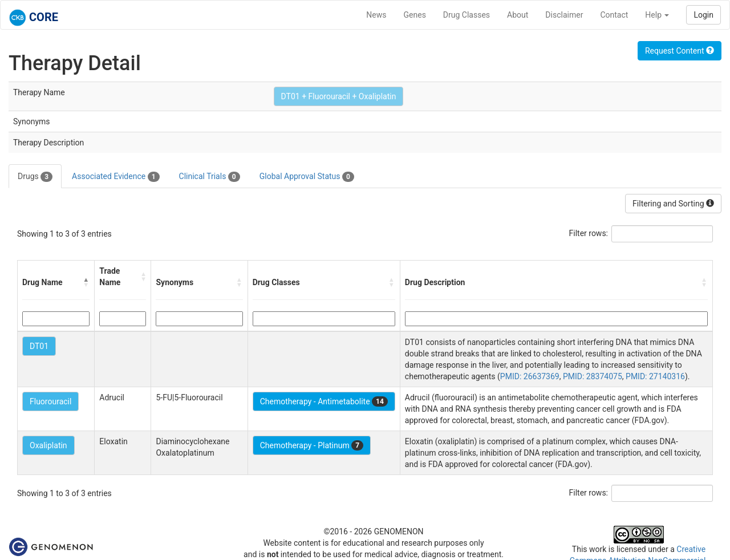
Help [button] (657, 15)
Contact (614, 15)
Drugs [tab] (35, 177)
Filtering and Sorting (673, 204)
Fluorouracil (50, 401)
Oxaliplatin (48, 445)
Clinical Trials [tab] (210, 177)
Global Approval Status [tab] (307, 177)
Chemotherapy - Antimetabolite (324, 401)
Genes (415, 15)
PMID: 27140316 (655, 376)
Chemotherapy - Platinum (312, 445)
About (518, 15)
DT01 (39, 346)
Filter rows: (589, 233)
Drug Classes (467, 15)
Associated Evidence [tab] (115, 177)
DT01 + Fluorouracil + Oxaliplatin (339, 96)
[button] (86, 282)
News (376, 15)
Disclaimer (564, 15)
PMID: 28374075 (593, 376)
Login (703, 15)
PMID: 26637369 (530, 376)
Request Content (680, 51)
